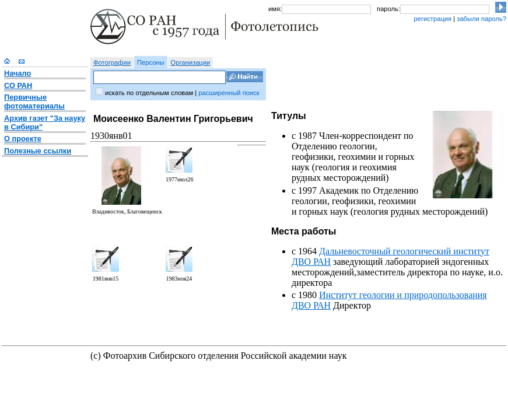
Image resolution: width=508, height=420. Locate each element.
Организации (191, 62)
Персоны (151, 62)
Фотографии (112, 62)
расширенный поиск (229, 93)
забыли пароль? (481, 19)
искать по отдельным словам (149, 93)
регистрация (432, 19)
